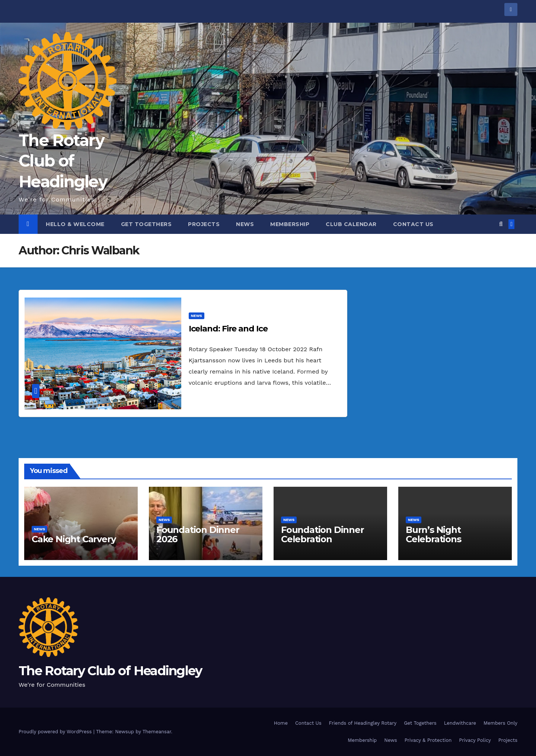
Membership (290, 224)
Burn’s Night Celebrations (433, 534)
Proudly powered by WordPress (56, 732)
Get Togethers (146, 224)
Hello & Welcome (75, 224)
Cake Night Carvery (74, 539)
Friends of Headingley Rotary (363, 723)
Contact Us (413, 224)
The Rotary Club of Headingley (63, 161)
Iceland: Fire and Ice (228, 329)
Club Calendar (351, 224)
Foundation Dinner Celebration (323, 534)
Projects (204, 224)
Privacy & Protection (428, 740)
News (245, 224)
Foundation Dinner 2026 (198, 534)
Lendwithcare (460, 723)
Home (281, 723)
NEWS (197, 316)
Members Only (500, 723)
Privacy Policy (475, 740)
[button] (501, 224)
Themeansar (157, 732)
